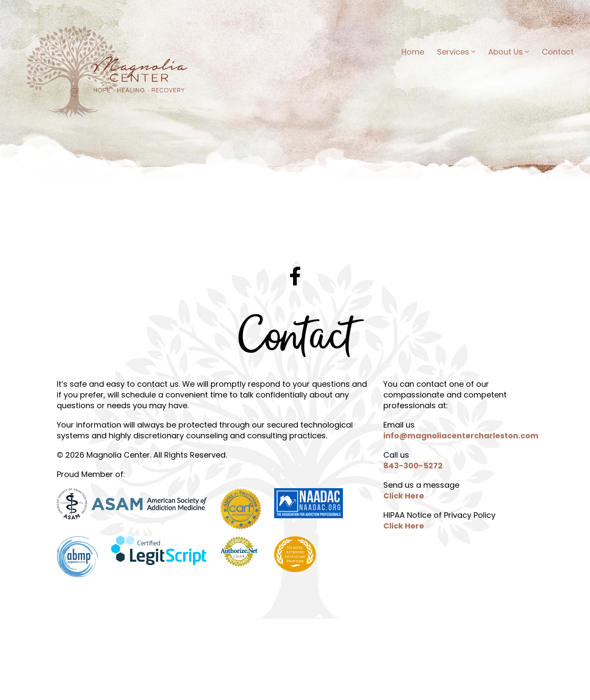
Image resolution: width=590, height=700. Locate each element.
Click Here (404, 496)
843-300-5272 (413, 466)
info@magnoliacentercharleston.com (461, 436)
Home (412, 53)
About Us (508, 53)
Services (455, 53)
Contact (557, 53)
